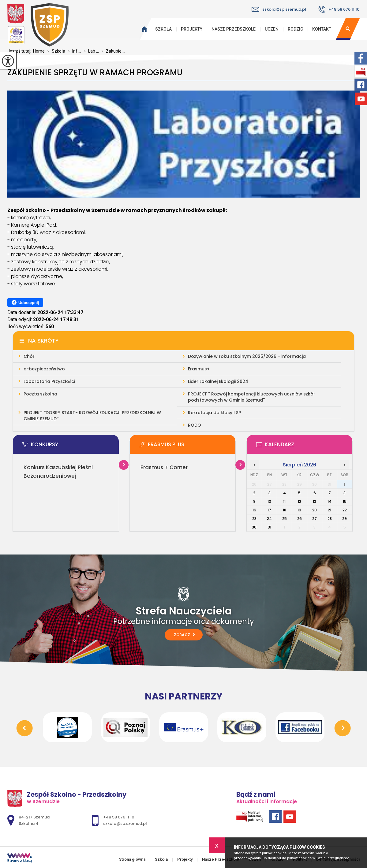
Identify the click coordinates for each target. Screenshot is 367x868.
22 (345, 510)
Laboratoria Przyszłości (49, 381)
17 (269, 510)
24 (269, 519)
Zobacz (184, 635)
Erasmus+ (199, 369)
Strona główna (143, 29)
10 (269, 501)
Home (39, 51)
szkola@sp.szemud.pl (279, 9)
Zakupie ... (112, 51)
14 (330, 501)
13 (315, 501)
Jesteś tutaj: (20, 51)
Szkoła (163, 29)
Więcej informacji (124, 465)
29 (345, 519)
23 (254, 519)
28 (330, 519)
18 (285, 510)
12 (300, 501)
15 (345, 501)
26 (300, 519)
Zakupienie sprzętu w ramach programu (95, 73)
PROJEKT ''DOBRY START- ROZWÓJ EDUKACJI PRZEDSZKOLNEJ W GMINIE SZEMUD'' (92, 416)
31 (270, 527)
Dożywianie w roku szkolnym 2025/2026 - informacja (247, 356)
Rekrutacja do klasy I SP (214, 413)
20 (315, 510)
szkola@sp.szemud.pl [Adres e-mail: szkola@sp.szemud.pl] (125, 823)
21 (330, 510)
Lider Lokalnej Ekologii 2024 (218, 381)
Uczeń (272, 29)
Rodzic (295, 29)
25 (285, 519)
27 (315, 519)
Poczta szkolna (40, 394)
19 (299, 510)
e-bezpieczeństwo (44, 369)
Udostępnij (25, 302)
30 (254, 527)
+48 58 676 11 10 (339, 9)
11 (284, 501)
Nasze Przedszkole (234, 29)
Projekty (192, 29)
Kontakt (322, 29)
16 (254, 510)
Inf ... (73, 51)
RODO (195, 425)
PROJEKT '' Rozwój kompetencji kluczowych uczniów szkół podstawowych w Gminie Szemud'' (251, 397)
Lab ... (90, 51)
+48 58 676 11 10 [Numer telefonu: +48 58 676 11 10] (119, 817)
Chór (29, 356)
